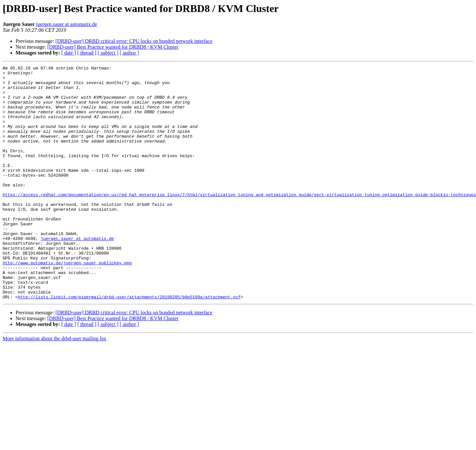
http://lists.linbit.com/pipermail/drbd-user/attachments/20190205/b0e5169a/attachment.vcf (129, 344)
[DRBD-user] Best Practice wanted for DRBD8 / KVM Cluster (113, 47)
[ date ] (69, 53)
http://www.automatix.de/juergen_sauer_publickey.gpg (67, 303)
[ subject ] (108, 53)
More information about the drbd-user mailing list (54, 385)
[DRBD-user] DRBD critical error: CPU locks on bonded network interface (134, 41)
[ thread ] (87, 53)
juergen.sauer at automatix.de (67, 24)
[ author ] (129, 53)
